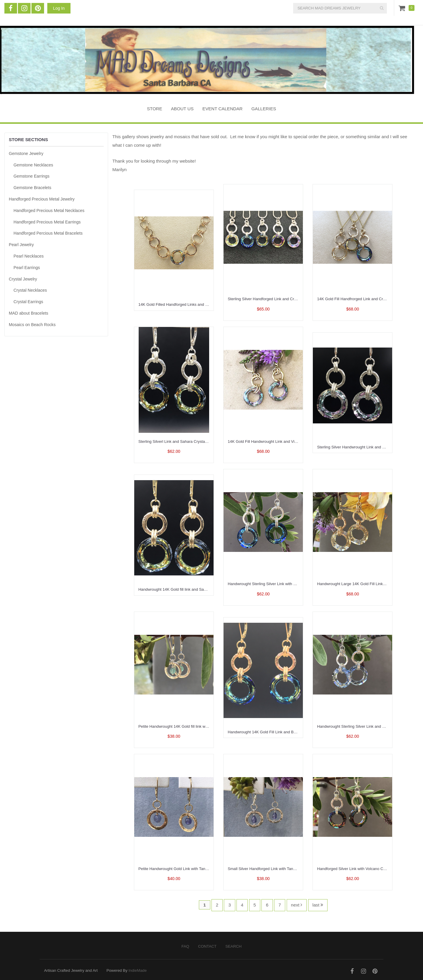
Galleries (264, 109)
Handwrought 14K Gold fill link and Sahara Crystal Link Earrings (193, 589)
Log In (59, 8)
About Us (182, 109)
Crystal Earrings (28, 302)
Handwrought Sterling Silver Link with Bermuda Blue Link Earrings (285, 584)
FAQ (185, 946)
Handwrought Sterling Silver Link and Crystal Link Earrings (367, 726)
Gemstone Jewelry (26, 153)
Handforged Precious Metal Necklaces (49, 211)
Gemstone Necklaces (33, 165)
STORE (155, 109)
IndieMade (137, 970)
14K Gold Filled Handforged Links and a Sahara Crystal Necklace (195, 304)
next (297, 905)
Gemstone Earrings (31, 176)
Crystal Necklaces (30, 290)
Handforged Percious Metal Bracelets (48, 233)
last (318, 905)
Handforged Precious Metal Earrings (47, 222)
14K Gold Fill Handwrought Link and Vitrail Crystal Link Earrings (283, 441)
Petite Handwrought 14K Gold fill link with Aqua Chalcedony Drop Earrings (202, 726)
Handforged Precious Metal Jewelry (42, 199)
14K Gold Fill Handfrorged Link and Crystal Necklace (362, 299)
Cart (403, 8)
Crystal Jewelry (23, 279)
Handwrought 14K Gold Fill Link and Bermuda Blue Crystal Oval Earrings (291, 732)
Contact (207, 946)
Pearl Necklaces (29, 256)
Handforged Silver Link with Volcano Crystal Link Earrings (367, 869)
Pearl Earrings (27, 268)
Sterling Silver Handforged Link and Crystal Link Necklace (277, 299)
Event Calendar (223, 109)
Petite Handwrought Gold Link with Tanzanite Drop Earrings (189, 869)
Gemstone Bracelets (32, 188)
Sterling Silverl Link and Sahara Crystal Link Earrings (184, 441)
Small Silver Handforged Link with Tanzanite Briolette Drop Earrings (286, 869)
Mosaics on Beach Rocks (32, 325)
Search (233, 946)
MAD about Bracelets (28, 313)
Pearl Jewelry (21, 245)
